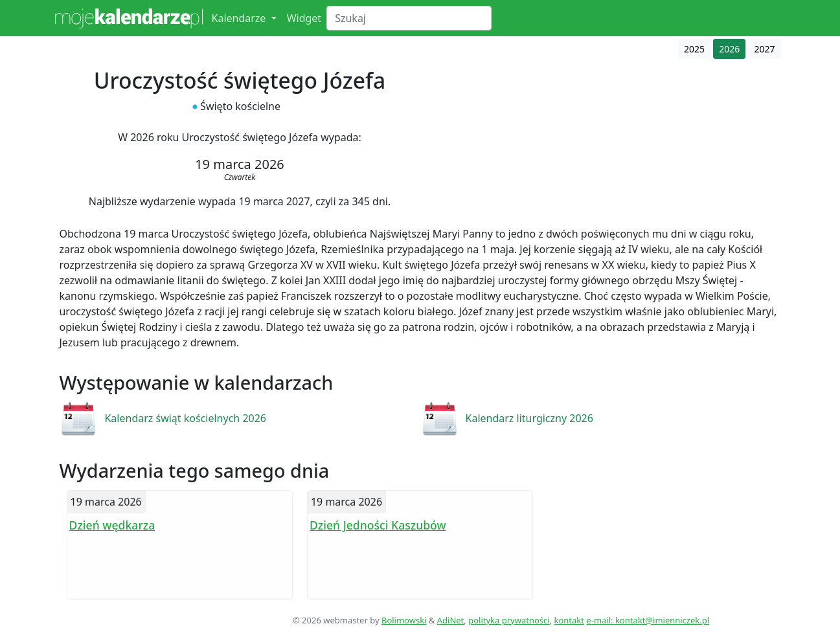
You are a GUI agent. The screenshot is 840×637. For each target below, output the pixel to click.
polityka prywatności (509, 620)
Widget (304, 18)
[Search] (409, 18)
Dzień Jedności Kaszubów (378, 525)
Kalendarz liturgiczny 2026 (529, 418)
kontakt (569, 620)
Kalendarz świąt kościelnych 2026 (185, 418)
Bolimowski (404, 620)
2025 (694, 49)
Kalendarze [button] (240, 18)
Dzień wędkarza (112, 525)
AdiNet (451, 620)
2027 (764, 49)
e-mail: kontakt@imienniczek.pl (648, 620)
